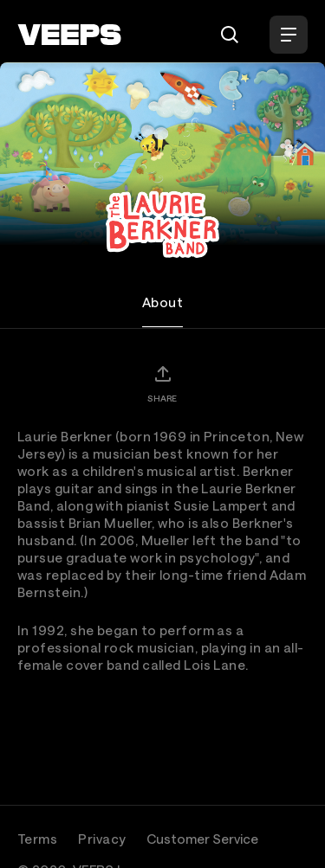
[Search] (230, 35)
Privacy (102, 839)
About (162, 302)
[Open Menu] (289, 35)
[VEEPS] (69, 35)
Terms (37, 839)
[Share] (162, 383)
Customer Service (202, 839)
